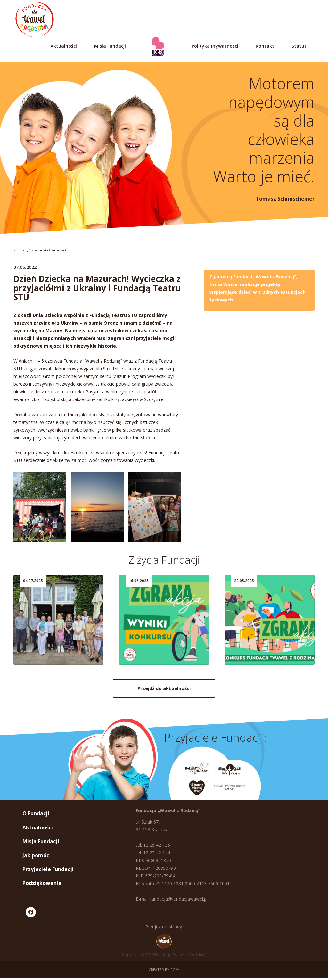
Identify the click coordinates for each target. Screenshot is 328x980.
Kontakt (265, 46)
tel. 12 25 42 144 (153, 854)
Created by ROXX (164, 971)
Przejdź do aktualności (164, 691)
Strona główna (26, 250)
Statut (299, 46)
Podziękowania (42, 885)
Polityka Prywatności (215, 46)
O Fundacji (36, 815)
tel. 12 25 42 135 (153, 847)
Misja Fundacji (110, 46)
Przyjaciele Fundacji (48, 871)
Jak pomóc (36, 857)
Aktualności (64, 46)
